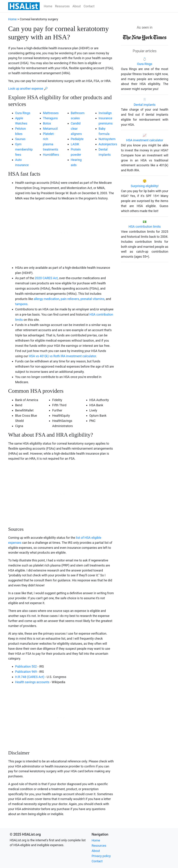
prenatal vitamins (92, 299)
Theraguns (50, 118)
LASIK (75, 144)
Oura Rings (23, 113)
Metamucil (50, 129)
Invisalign (105, 113)
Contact (89, 6)
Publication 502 (26, 666)
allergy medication (46, 299)
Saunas (20, 139)
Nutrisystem (107, 139)
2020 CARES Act (46, 278)
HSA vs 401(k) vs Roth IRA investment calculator (62, 356)
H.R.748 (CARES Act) (30, 677)
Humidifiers (51, 155)
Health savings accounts (32, 682)
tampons (21, 304)
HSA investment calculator (145, 140)
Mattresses (51, 113)
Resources (62, 6)
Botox (47, 123)
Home (48, 6)
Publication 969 (26, 672)
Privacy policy (101, 856)
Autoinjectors (108, 144)
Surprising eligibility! (145, 186)
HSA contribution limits (145, 227)
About (77, 6)
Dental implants (145, 105)
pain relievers (70, 299)
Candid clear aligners (76, 129)
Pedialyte (77, 139)
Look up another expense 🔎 (28, 89)
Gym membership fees (24, 149)
